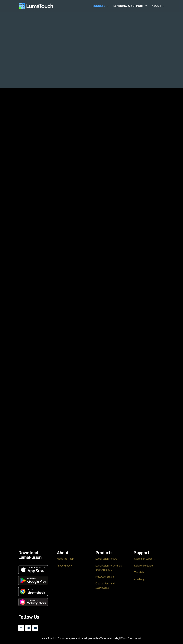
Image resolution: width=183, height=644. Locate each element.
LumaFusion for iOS (106, 559)
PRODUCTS (98, 6)
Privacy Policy (64, 566)
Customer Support (144, 559)
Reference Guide (143, 566)
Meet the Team (66, 559)
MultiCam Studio (105, 577)
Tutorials (139, 572)
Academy (139, 579)
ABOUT (156, 6)
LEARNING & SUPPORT (129, 6)
